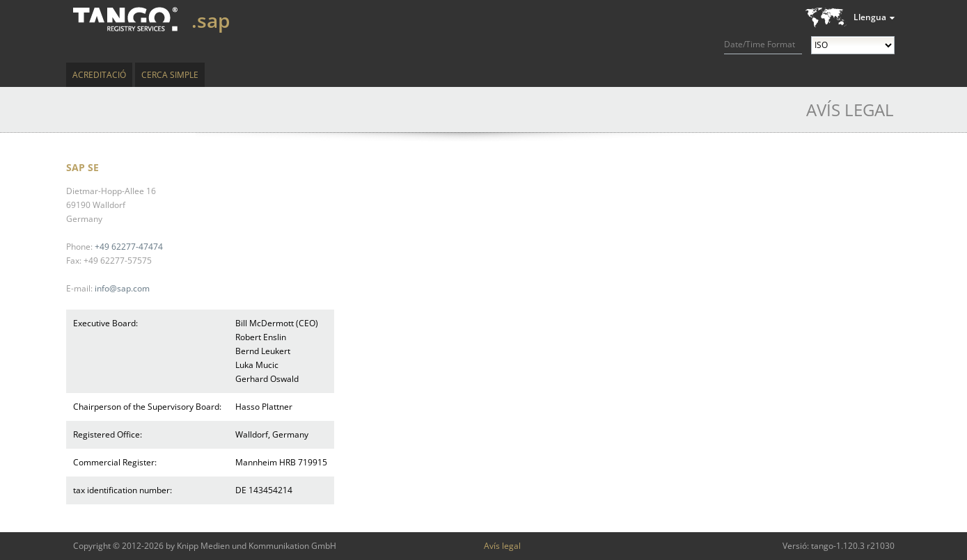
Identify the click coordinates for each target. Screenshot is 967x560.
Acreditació (99, 75)
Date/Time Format (760, 44)
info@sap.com (122, 288)
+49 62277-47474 (129, 247)
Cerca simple (170, 75)
